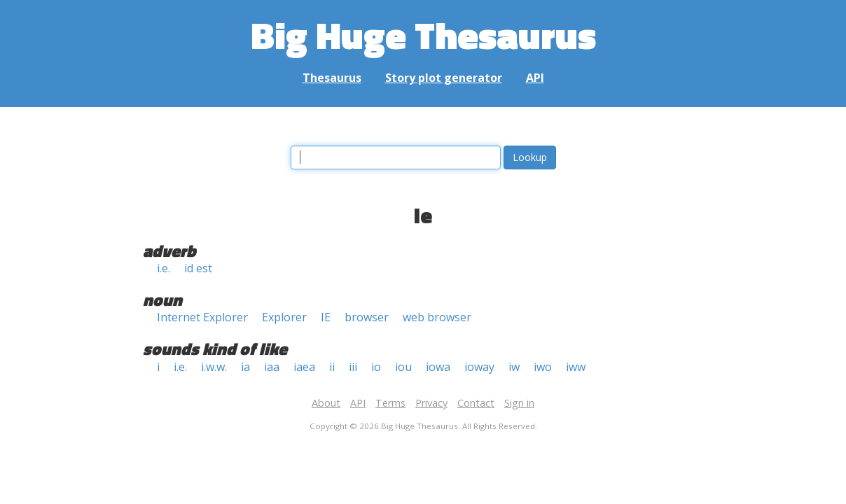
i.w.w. (214, 367)
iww (576, 367)
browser (367, 317)
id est (198, 268)
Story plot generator (444, 78)
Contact (476, 403)
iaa (272, 367)
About (326, 403)
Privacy (431, 403)
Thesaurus (332, 78)
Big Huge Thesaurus (423, 35)
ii (332, 367)
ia (245, 367)
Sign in (519, 403)
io (376, 367)
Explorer (284, 317)
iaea (304, 367)
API (535, 78)
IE (326, 317)
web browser (437, 317)
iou (403, 367)
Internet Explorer (202, 317)
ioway (479, 367)
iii (353, 367)
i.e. (164, 268)
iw (514, 367)
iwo (543, 367)
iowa (438, 367)
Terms (390, 403)
